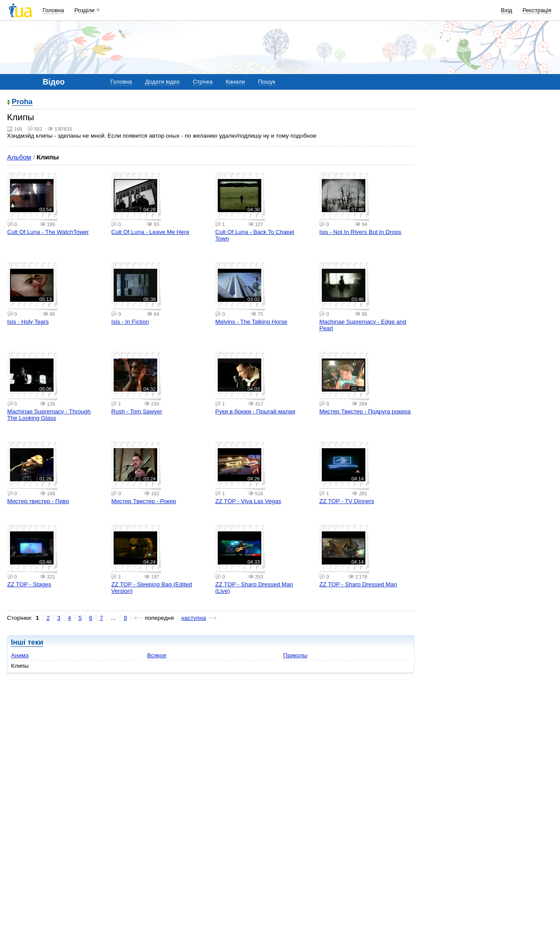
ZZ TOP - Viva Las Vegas (248, 501)
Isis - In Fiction (130, 322)
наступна (194, 618)
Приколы (295, 655)
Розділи (84, 10)
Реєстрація (537, 10)
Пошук (267, 82)
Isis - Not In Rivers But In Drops (360, 232)
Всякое (157, 655)
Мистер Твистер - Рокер (143, 501)
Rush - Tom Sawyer (137, 411)
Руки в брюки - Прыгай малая (255, 411)
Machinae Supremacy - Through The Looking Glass (49, 415)
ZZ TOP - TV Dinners (347, 501)
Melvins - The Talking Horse (251, 322)
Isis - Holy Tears (28, 322)
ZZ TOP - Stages (29, 584)
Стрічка (203, 82)
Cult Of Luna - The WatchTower (48, 232)
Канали (235, 82)
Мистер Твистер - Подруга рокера (365, 411)
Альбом (19, 157)
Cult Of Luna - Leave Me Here (150, 232)
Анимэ (20, 655)
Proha (22, 102)
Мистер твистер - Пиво (38, 501)
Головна (53, 10)
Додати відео (162, 82)
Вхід (507, 10)
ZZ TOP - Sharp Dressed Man (358, 584)
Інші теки (27, 642)
